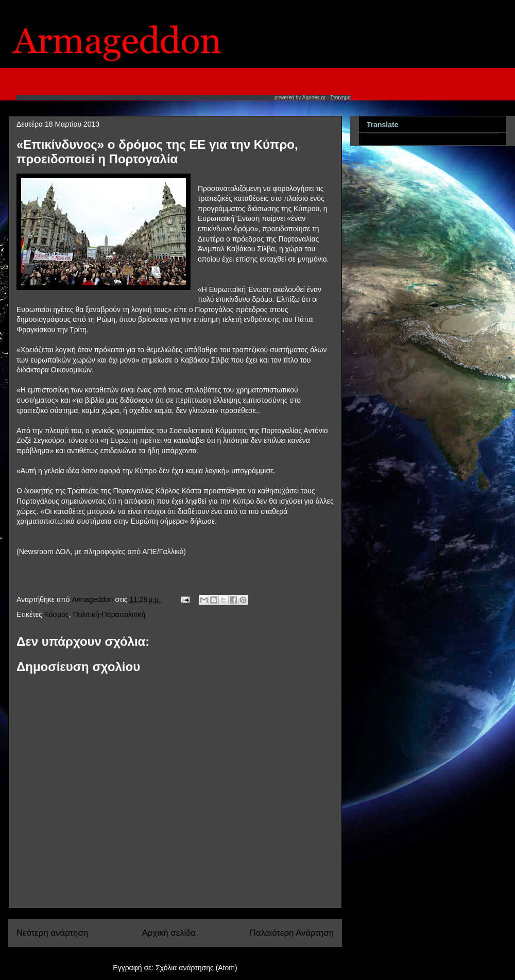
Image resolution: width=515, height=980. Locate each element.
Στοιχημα (340, 98)
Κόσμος (57, 614)
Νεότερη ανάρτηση (52, 933)
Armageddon (93, 599)
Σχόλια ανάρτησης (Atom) (196, 968)
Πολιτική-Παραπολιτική (109, 614)
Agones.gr (314, 98)
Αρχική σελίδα (169, 933)
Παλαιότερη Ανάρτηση (292, 933)
